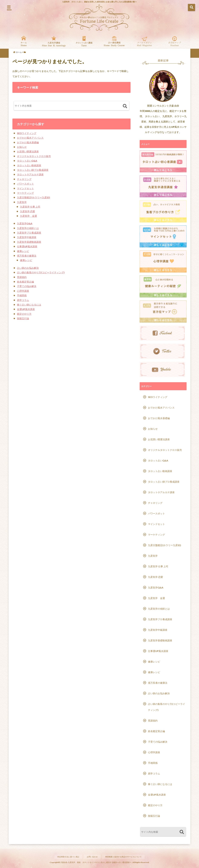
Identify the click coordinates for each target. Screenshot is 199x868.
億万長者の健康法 (27, 256)
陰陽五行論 (23, 318)
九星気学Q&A (25, 223)
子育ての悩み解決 (27, 286)
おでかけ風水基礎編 (28, 142)
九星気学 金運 (28, 216)
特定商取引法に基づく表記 (66, 857)
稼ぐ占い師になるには (29, 305)
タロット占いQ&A (27, 161)
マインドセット (25, 188)
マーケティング (25, 193)
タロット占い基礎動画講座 (84, 41)
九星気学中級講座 (27, 237)
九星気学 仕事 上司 (30, 207)
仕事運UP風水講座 (27, 246)
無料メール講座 (144, 41)
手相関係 (22, 295)
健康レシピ (23, 251)
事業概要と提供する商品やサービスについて (125, 857)
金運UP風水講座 (26, 309)
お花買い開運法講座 (28, 151)
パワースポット (25, 184)
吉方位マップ (175, 41)
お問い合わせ (92, 857)
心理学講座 (23, 291)
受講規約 (22, 277)
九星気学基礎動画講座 (29, 242)
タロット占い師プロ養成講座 (33, 170)
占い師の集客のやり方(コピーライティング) (41, 272)
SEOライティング (27, 133)
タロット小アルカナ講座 (30, 174)
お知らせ (22, 147)
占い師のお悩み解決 (28, 268)
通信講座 (114, 41)
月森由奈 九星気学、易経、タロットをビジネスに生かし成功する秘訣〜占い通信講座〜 (96, 862)
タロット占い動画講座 (29, 165)
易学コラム (23, 300)
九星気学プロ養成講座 (29, 233)
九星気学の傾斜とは (28, 228)
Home (24, 41)
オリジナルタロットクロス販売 (34, 156)
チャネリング (24, 179)
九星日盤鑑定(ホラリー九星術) (33, 197)
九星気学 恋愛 (27, 211)
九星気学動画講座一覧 (54, 41)
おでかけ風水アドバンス (30, 138)
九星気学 (22, 202)
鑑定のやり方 (24, 314)
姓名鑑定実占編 (25, 282)
